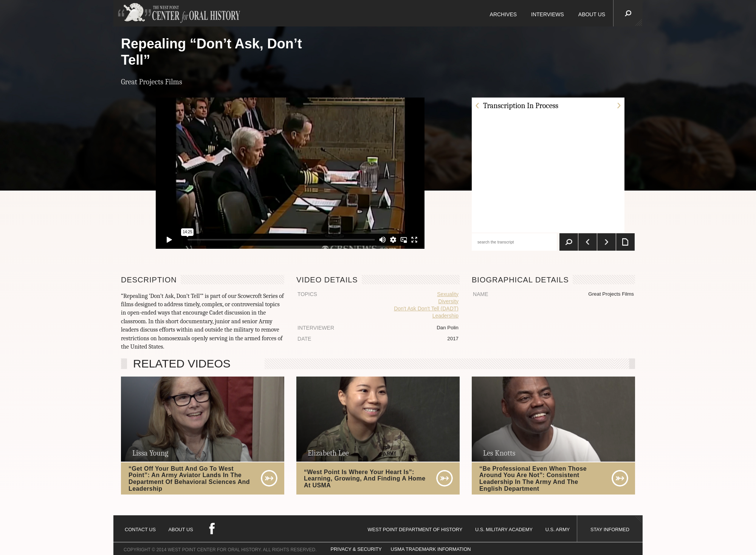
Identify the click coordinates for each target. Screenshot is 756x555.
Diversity (448, 301)
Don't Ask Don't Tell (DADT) (426, 309)
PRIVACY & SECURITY (356, 549)
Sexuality (448, 294)
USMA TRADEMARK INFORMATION (431, 549)
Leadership (445, 316)
